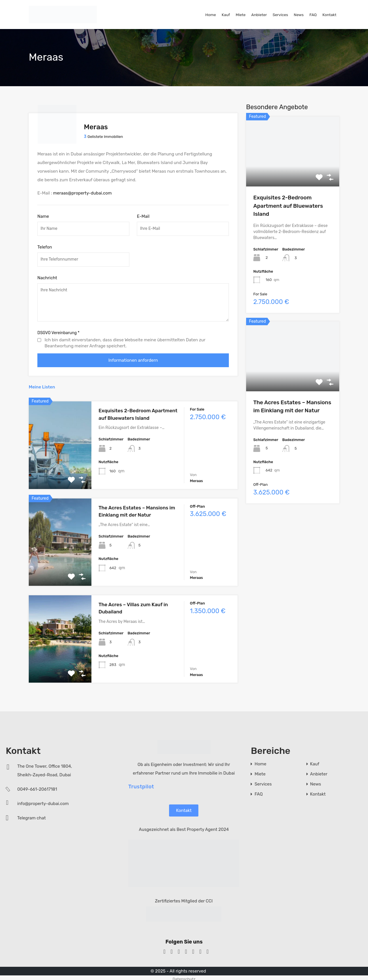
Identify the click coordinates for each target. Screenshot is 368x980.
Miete (241, 15)
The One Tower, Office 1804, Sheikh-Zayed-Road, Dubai (45, 768)
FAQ (313, 15)
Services (280, 15)
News (299, 15)
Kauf (226, 15)
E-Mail (143, 214)
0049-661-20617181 (37, 787)
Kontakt (329, 15)
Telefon (45, 245)
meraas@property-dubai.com (83, 190)
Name (43, 214)
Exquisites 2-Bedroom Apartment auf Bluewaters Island (288, 206)
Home (211, 15)
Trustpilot (141, 784)
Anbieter (259, 15)
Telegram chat (31, 816)
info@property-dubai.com (43, 801)
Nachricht (47, 275)
